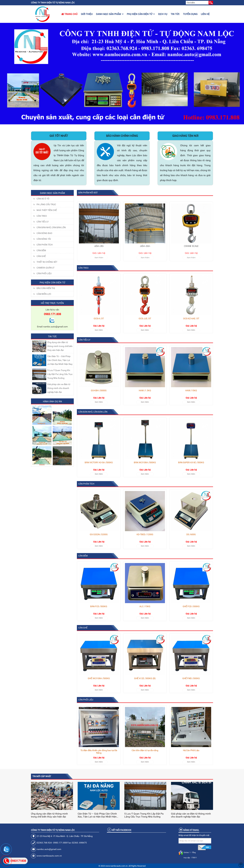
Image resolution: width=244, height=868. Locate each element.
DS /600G (191, 534)
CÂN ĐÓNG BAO (44, 233)
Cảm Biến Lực (44, 294)
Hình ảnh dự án (52, 402)
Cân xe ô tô (43, 199)
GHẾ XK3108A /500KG (99, 678)
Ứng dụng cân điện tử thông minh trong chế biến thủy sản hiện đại (60, 346)
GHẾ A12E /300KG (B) (145, 678)
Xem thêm (99, 257)
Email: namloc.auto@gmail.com (52, 327)
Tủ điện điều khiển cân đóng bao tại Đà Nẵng (99, 752)
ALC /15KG (145, 606)
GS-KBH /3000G (99, 390)
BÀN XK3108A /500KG (145, 462)
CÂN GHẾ (41, 256)
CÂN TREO (42, 216)
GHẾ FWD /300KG (191, 678)
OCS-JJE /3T (145, 319)
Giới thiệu (87, 14)
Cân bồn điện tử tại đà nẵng (145, 750)
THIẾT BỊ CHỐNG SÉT (47, 262)
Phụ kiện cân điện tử (141, 14)
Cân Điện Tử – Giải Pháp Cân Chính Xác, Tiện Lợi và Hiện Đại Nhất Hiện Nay (60, 360)
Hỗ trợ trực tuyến (52, 303)
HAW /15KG (191, 390)
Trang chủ (69, 14)
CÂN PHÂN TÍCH (45, 245)
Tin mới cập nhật (42, 776)
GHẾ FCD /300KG (191, 606)
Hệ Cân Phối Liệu (191, 750)
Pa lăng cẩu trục (46, 204)
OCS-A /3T (99, 319)
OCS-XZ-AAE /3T (191, 319)
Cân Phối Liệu (44, 273)
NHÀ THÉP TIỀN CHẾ (47, 210)
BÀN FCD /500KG (99, 606)
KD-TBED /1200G (145, 534)
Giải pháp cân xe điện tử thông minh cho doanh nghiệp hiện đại (59, 388)
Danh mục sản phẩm (110, 14)
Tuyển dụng (190, 14)
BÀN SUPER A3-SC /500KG (191, 462)
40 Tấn (99, 246)
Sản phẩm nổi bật (88, 193)
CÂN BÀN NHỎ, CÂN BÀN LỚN (51, 227)
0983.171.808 (52, 314)
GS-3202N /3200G (99, 534)
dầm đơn (191, 246)
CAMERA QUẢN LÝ (45, 268)
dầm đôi (145, 246)
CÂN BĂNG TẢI (44, 239)
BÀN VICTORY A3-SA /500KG (99, 462)
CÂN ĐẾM (41, 250)
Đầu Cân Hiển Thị (46, 288)
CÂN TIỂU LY (43, 222)
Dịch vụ (163, 14)
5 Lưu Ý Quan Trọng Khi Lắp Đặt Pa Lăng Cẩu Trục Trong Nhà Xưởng (60, 374)
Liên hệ (205, 14)
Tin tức (175, 14)
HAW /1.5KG (145, 390)
